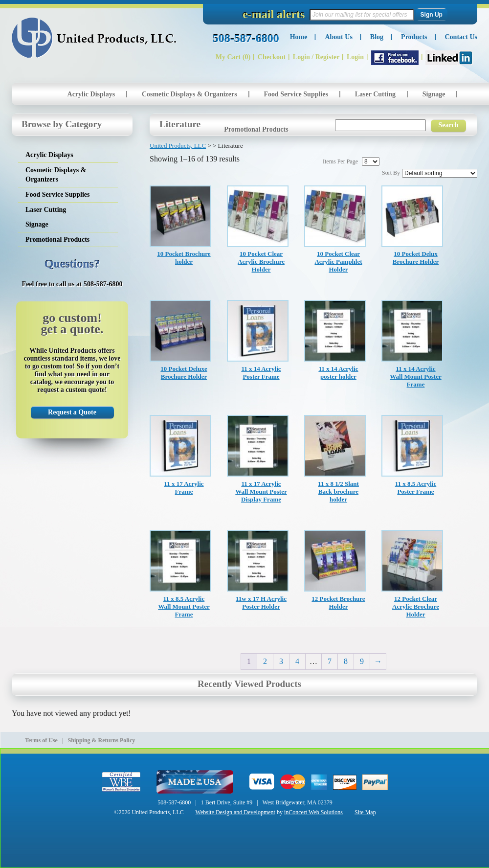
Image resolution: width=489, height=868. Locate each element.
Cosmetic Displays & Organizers (189, 94)
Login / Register (316, 57)
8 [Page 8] (346, 661)
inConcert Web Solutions (313, 812)
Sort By (391, 173)
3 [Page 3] (281, 661)
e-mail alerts (274, 14)
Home (299, 37)
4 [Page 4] (297, 661)
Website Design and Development (235, 812)
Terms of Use (41, 740)
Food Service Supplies (296, 94)
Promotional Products (256, 129)
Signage (434, 94)
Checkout (272, 57)
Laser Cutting (375, 94)
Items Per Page (340, 161)
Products (414, 37)
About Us (338, 37)
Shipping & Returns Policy (102, 740)
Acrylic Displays (91, 94)
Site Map (365, 812)
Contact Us (461, 37)
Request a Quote (72, 412)
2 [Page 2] (265, 661)
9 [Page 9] (362, 661)
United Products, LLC (94, 38)
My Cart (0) (233, 57)
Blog (377, 37)
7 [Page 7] (330, 661)
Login (355, 57)
